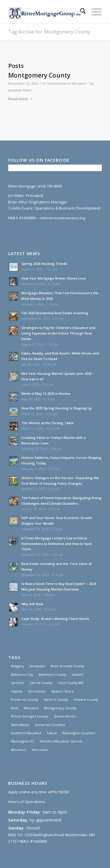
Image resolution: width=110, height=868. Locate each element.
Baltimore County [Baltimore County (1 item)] (53, 674)
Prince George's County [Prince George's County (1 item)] (29, 716)
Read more (20, 99)
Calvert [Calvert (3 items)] (77, 674)
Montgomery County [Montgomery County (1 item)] (60, 708)
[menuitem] (80, 12)
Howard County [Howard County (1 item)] (86, 699)
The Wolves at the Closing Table (48, 423)
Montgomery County (39, 75)
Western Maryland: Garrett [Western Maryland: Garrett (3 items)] (61, 741)
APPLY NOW (59, 792)
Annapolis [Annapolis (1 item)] (37, 666)
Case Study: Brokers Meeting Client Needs (55, 619)
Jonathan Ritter (20, 90)
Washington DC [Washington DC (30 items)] (23, 741)
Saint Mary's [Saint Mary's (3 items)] (20, 725)
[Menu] (94, 12)
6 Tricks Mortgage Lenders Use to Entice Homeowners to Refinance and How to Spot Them (56, 544)
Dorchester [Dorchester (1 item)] (37, 691)
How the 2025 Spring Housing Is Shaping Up (57, 408)
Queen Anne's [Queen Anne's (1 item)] (65, 716)
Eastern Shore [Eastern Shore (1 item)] (63, 691)
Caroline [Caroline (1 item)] (17, 683)
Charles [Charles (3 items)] (17, 691)
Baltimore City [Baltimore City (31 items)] (22, 674)
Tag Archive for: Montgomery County (49, 32)
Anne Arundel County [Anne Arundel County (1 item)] (67, 666)
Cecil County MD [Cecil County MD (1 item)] (71, 683)
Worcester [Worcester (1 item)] (40, 750)
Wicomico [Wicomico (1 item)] (19, 750)
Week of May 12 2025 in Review (46, 393)
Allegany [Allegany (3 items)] (17, 666)
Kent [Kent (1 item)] (15, 708)
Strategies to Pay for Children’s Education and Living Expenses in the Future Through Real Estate (58, 333)
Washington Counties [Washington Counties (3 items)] (79, 733)
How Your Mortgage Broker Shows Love (54, 278)
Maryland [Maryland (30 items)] (31, 708)
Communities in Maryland (66, 83)
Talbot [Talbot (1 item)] (52, 733)
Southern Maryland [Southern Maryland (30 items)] (26, 733)
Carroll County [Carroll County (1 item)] (41, 683)
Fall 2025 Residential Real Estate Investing (55, 313)
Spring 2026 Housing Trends (44, 264)
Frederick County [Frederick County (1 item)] (24, 699)
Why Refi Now (32, 604)
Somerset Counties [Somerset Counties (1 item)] (50, 725)
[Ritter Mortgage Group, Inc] (46, 12)
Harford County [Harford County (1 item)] (56, 699)
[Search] (80, 12)
